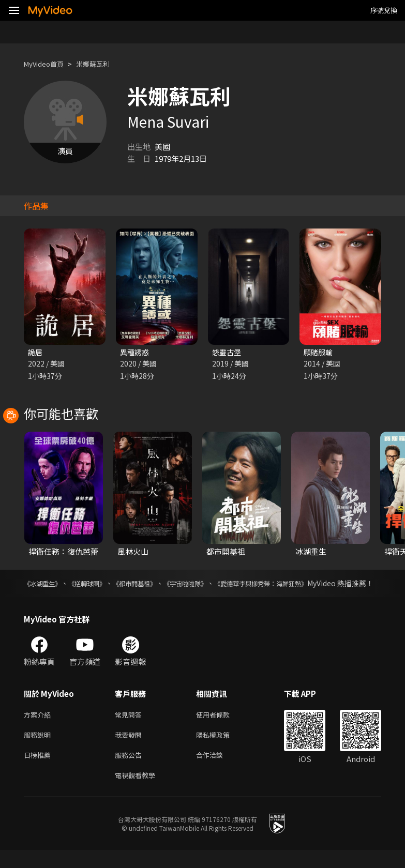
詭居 (36, 352)
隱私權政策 (222, 749)
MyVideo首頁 (47, 64)
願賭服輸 (319, 352)
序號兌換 (384, 10)
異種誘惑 (136, 352)
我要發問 (130, 749)
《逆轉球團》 (97, 584)
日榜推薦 (39, 771)
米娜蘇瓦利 (103, 64)
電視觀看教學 (138, 792)
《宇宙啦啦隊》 (211, 584)
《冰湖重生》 (46, 584)
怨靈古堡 (228, 352)
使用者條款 (222, 727)
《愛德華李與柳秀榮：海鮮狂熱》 (298, 584)
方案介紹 (39, 727)
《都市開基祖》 (152, 584)
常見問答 (130, 727)
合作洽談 (218, 771)
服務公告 (130, 771)
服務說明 (39, 749)
